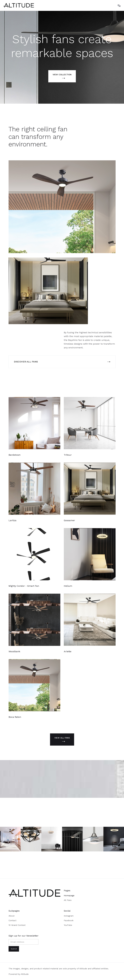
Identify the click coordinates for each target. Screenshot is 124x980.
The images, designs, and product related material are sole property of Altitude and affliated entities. (59, 969)
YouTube (68, 925)
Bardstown (15, 455)
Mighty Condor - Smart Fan (24, 586)
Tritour (68, 455)
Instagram (69, 916)
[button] (119, 5)
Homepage (69, 895)
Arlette (68, 651)
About (12, 916)
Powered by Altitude (19, 974)
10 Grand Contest (17, 925)
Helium (68, 586)
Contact (12, 920)
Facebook (69, 920)
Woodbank (14, 651)
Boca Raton (15, 717)
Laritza (12, 520)
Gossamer (69, 520)
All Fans (68, 900)
